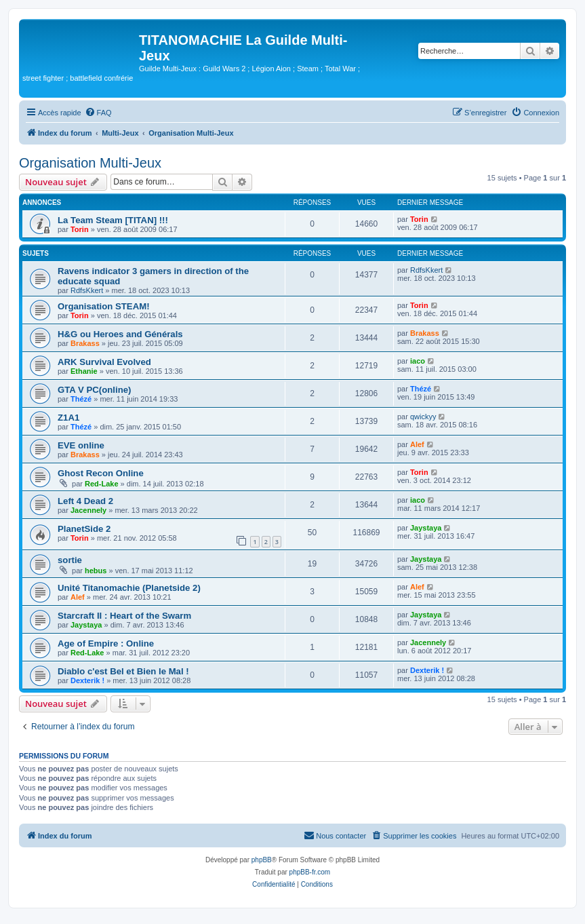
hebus (96, 571)
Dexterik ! (87, 680)
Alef (417, 444)
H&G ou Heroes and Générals (120, 334)
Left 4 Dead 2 (85, 501)
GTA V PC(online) (94, 390)
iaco (418, 361)
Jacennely (88, 510)
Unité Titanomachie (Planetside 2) (129, 588)
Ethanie (84, 371)
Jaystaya (426, 528)
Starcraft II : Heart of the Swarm (124, 616)
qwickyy (423, 417)
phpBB (262, 860)
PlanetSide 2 (84, 529)
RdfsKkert (87, 290)
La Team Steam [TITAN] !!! (113, 220)
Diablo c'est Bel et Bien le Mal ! (123, 671)
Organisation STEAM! (104, 306)
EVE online (81, 445)
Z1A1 (68, 418)
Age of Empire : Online (106, 643)
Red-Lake (102, 484)
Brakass (85, 343)
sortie (70, 560)
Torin (80, 229)
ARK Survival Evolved (104, 362)
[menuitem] (98, 113)
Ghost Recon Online (101, 473)
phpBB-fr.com (310, 872)
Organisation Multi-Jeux (90, 163)
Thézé (81, 399)
